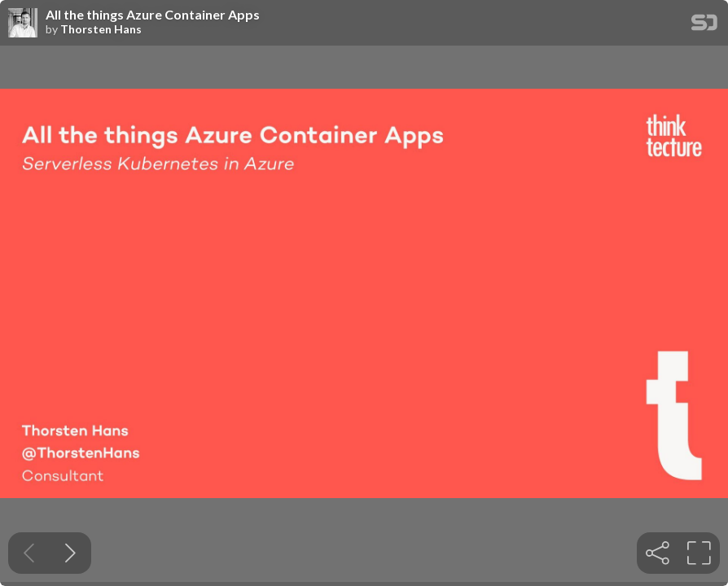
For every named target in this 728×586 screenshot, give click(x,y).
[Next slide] (70, 553)
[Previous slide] (29, 553)
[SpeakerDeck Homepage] (704, 26)
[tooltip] (658, 553)
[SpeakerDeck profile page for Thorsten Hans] (23, 24)
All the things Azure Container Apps (153, 15)
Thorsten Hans (101, 29)
